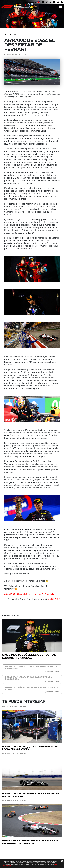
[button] (8, 72)
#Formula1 (22, 594)
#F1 (15, 594)
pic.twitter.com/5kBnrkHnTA (41, 594)
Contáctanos (31, 2)
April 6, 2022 (54, 599)
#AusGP (8, 594)
